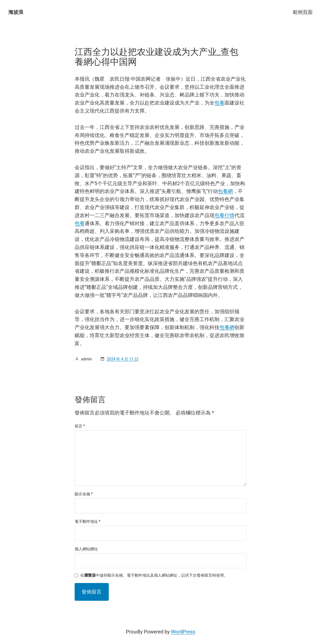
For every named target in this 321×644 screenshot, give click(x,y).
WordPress (183, 632)
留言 (80, 426)
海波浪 (16, 12)
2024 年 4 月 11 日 (122, 359)
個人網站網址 (86, 549)
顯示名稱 (84, 494)
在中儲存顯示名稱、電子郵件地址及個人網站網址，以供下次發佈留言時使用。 (154, 575)
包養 (219, 103)
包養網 (225, 191)
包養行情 (224, 215)
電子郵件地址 (88, 521)
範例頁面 (303, 12)
